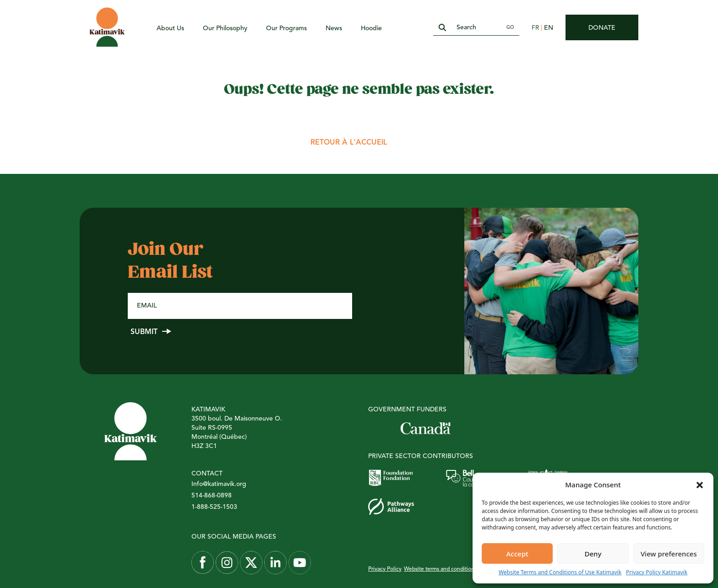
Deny (593, 554)
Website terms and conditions (440, 569)
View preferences (669, 554)
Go (510, 27)
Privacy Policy (385, 569)
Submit (144, 332)
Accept (517, 554)
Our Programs (286, 28)
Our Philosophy (225, 28)
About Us (170, 28)
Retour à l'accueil (349, 143)
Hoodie (371, 28)
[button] (700, 485)
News (334, 28)
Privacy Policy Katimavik (657, 572)
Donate (602, 28)
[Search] (476, 28)
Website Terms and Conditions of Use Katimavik (560, 572)
